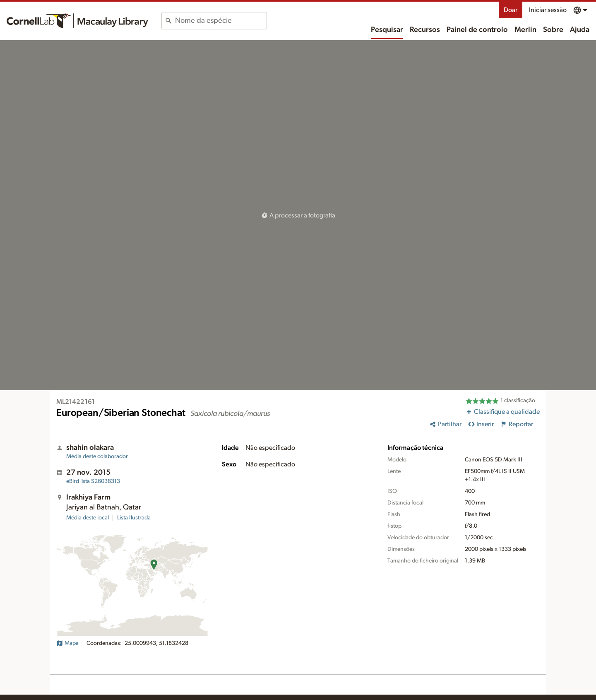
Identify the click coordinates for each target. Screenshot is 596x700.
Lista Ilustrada (134, 518)
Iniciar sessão (548, 10)
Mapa (67, 643)
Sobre (553, 30)
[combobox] (221, 21)
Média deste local (88, 518)
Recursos (425, 30)
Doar (511, 10)
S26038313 (93, 481)
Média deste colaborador (97, 456)
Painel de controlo (477, 30)
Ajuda (580, 30)
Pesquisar (387, 30)
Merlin (525, 30)
